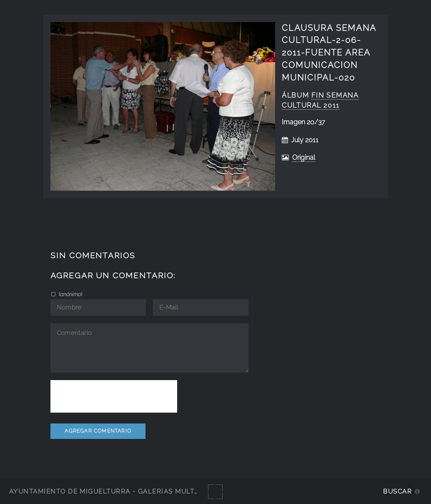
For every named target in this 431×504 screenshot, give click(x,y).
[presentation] (114, 396)
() (70, 294)
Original (304, 157)
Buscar (397, 491)
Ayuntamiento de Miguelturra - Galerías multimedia (114, 491)
